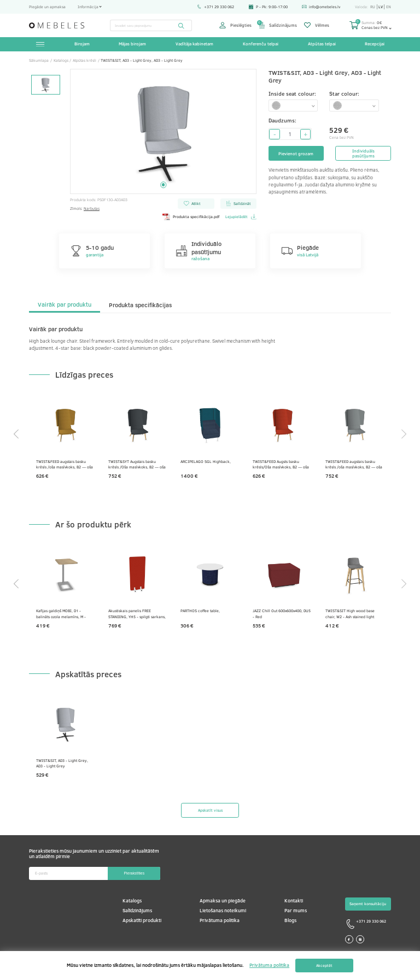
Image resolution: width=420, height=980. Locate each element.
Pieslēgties (235, 25)
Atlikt (192, 203)
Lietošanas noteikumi (223, 910)
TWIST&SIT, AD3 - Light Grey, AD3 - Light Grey (62, 763)
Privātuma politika (220, 920)
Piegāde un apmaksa (47, 7)
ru (373, 7)
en (389, 7)
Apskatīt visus (210, 810)
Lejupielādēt (241, 217)
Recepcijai (375, 44)
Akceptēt (324, 966)
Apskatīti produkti (142, 920)
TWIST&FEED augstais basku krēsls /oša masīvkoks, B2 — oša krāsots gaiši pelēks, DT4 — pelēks (354, 464)
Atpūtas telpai (322, 44)
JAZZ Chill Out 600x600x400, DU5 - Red (282, 614)
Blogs (290, 920)
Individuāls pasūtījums (363, 153)
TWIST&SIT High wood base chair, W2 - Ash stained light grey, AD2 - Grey (350, 614)
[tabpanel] (164, 131)
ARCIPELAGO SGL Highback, (206, 461)
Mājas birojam (132, 44)
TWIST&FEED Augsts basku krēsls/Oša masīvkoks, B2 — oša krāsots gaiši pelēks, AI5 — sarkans (281, 464)
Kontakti (294, 900)
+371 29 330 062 (215, 7)
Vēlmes (316, 25)
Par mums (296, 910)
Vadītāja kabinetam (194, 44)
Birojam (82, 44)
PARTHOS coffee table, (200, 611)
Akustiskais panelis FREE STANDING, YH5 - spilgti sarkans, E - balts (137, 614)
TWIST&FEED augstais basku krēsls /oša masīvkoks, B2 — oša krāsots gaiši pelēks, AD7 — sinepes (65, 464)
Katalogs (132, 900)
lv (381, 7)
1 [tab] (163, 184)
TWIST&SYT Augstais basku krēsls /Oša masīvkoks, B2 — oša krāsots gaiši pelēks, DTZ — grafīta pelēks (137, 464)
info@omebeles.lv (321, 7)
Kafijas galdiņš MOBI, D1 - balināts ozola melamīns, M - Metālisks (61, 614)
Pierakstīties (134, 873)
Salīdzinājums (278, 25)
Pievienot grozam (296, 153)
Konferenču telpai (261, 44)
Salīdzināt (238, 203)
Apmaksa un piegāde (223, 900)
